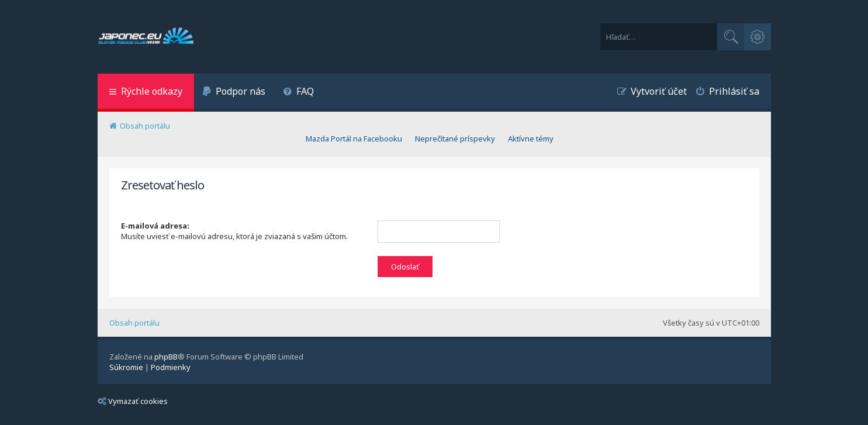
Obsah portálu (134, 323)
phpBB (166, 357)
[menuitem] (234, 93)
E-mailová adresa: (155, 226)
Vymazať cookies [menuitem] (133, 401)
